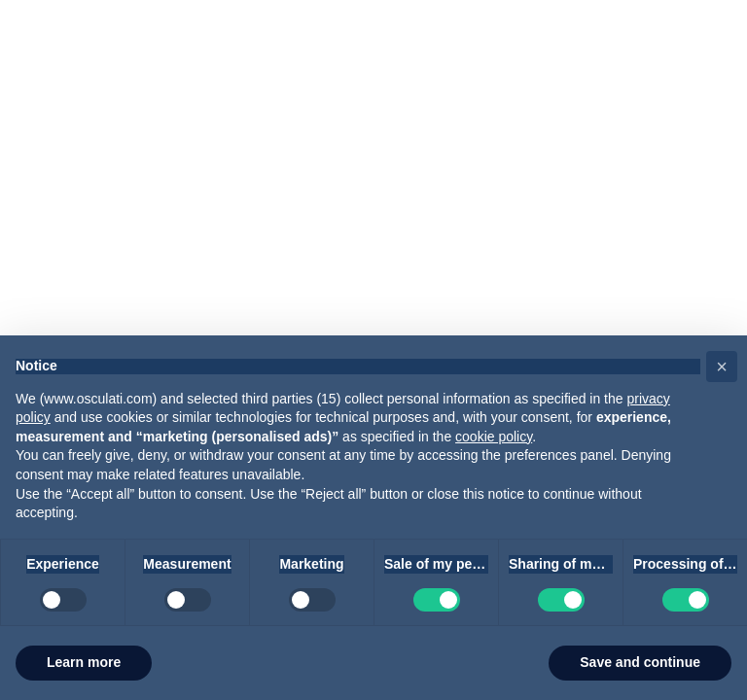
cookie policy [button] (494, 437)
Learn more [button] (84, 662)
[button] (722, 367)
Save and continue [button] (640, 662)
